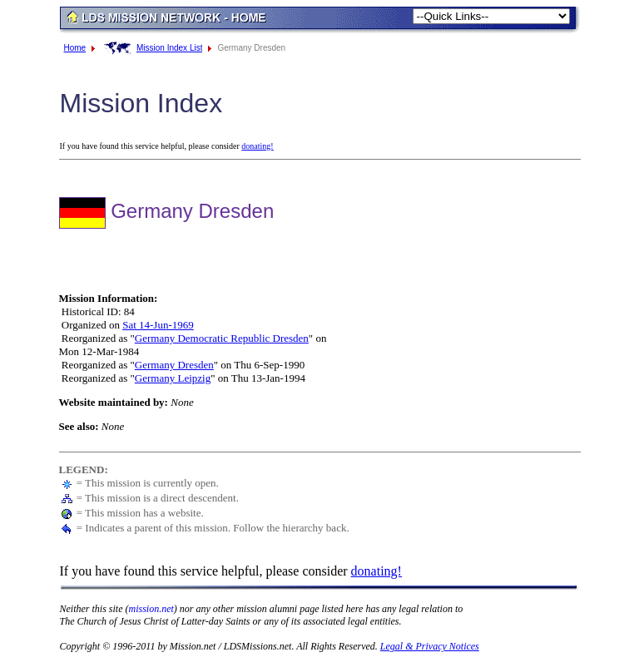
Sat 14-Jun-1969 (158, 325)
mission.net (151, 609)
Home (75, 48)
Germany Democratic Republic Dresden (222, 338)
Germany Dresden (174, 365)
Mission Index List (169, 48)
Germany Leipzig (173, 378)
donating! (257, 146)
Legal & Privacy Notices (430, 646)
